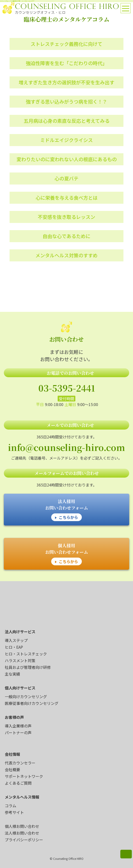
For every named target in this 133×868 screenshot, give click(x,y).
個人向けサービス (20, 688)
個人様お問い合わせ (22, 826)
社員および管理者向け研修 (28, 667)
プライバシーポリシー (24, 840)
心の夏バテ (66, 178)
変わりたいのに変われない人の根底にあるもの (67, 159)
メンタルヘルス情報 (22, 797)
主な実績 (12, 674)
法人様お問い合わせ (22, 833)
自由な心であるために (66, 236)
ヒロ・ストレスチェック (26, 654)
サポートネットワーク (24, 776)
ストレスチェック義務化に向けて (66, 44)
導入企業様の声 (18, 726)
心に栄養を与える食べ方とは (67, 198)
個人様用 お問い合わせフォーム (67, 554)
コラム (11, 806)
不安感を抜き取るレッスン (66, 217)
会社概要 (12, 770)
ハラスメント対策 (20, 660)
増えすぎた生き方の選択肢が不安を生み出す (66, 82)
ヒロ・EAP (14, 647)
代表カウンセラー (20, 763)
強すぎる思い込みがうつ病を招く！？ (66, 102)
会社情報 (12, 754)
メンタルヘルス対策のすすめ (66, 255)
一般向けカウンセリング (26, 696)
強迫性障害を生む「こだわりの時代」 (66, 63)
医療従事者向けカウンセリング (32, 703)
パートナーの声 (18, 733)
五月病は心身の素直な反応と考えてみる (67, 121)
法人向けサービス (20, 632)
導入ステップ (16, 640)
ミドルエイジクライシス (66, 140)
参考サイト (14, 812)
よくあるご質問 (18, 783)
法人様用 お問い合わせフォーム (67, 510)
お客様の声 (14, 717)
